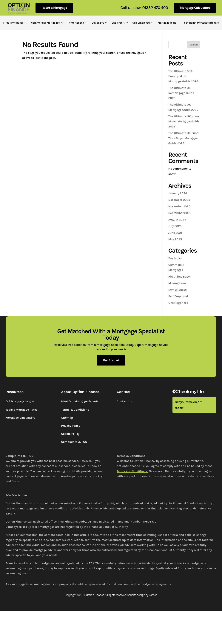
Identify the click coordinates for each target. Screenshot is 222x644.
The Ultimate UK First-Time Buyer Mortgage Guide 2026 (184, 138)
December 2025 (179, 200)
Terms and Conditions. (132, 471)
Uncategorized (178, 303)
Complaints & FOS (74, 442)
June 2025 (175, 233)
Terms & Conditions (75, 410)
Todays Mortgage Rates (22, 410)
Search (194, 45)
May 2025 (175, 239)
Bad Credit (118, 23)
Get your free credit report (188, 405)
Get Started (111, 360)
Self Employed (141, 23)
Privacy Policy (71, 426)
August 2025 (177, 219)
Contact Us (124, 401)
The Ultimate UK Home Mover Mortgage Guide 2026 (184, 121)
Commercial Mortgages (45, 23)
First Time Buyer (13, 23)
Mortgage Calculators (195, 8)
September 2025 (180, 213)
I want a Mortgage (54, 8)
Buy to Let (98, 23)
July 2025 (175, 226)
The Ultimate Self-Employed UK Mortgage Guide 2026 (183, 76)
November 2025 (179, 206)
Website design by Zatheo (142, 595)
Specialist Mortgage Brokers (201, 23)
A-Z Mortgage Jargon (20, 401)
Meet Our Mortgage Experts (80, 401)
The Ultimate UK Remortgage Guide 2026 (181, 93)
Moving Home (178, 283)
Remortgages (76, 23)
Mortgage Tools (167, 23)
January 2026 (178, 193)
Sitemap (67, 418)
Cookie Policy (70, 434)
